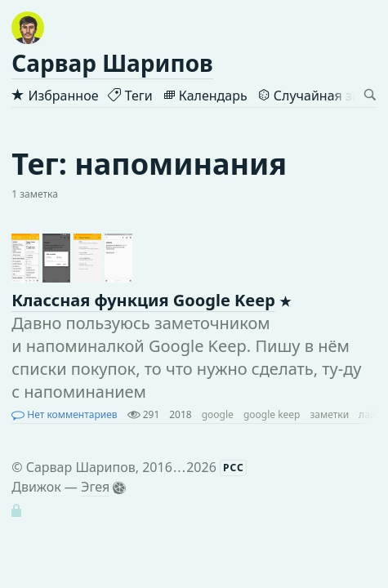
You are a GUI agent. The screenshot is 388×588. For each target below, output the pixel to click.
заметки (329, 414)
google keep (272, 414)
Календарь (205, 96)
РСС (234, 468)
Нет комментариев (64, 414)
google (218, 414)
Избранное (55, 96)
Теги (130, 96)
